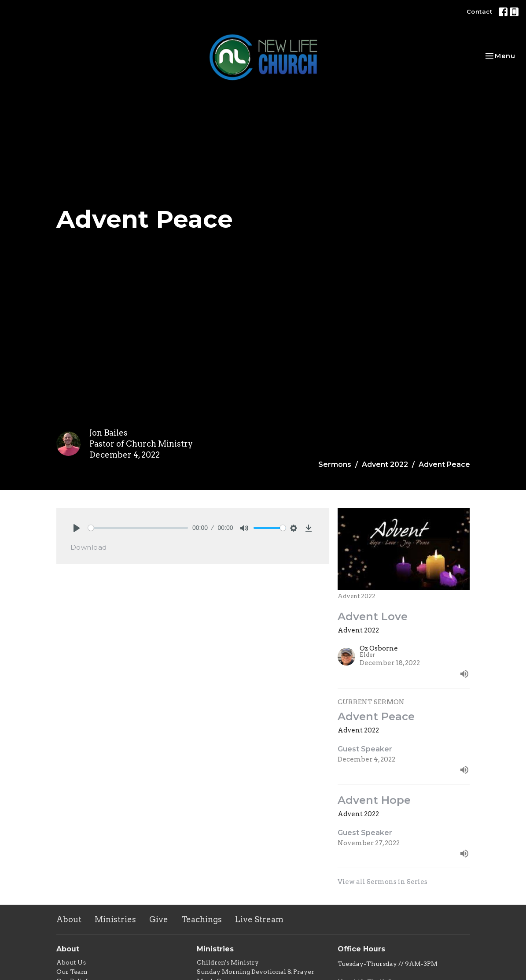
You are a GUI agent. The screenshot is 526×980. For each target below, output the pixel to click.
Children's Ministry (228, 962)
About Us (71, 962)
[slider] (138, 528)
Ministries (115, 919)
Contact (480, 11)
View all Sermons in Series (383, 882)
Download (89, 547)
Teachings (202, 919)
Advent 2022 (385, 464)
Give (159, 919)
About (69, 919)
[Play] (77, 528)
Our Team (72, 972)
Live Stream (259, 919)
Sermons (335, 464)
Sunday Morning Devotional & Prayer (256, 972)
